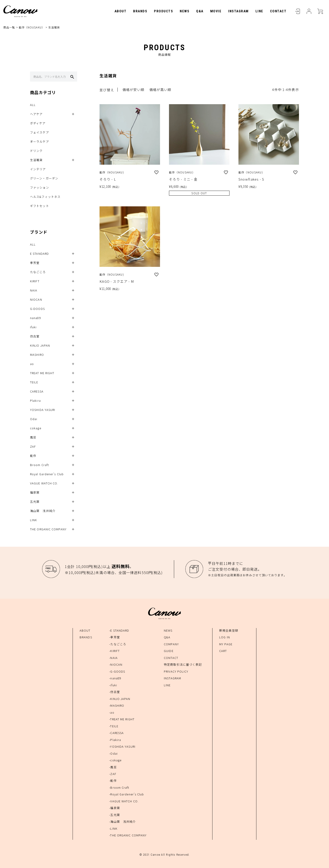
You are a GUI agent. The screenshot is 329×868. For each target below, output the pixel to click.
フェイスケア (40, 133)
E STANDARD (39, 254)
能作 (33, 456)
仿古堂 (35, 336)
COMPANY (171, 644)
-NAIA (113, 658)
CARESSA (37, 392)
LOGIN (298, 11)
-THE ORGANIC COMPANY (128, 835)
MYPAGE (309, 11)
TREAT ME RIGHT (42, 373)
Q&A (200, 11)
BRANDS (140, 11)
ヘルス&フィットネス (45, 197)
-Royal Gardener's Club (127, 794)
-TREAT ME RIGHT (122, 719)
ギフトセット (40, 206)
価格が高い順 (160, 90)
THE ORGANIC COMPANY (48, 529)
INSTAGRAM (238, 11)
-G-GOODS (117, 671)
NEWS (185, 11)
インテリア (38, 169)
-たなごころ (118, 644)
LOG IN (225, 637)
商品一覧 (9, 27)
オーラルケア (40, 142)
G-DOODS (37, 309)
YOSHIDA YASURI (43, 410)
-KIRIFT (114, 651)
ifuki (33, 327)
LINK (34, 520)
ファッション (40, 188)
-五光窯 (114, 815)
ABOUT (121, 11)
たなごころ (38, 272)
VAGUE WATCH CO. (44, 483)
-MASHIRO (117, 705)
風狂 (33, 437)
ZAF (33, 447)
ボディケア (38, 123)
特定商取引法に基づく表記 (183, 664)
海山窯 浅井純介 (43, 511)
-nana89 (115, 678)
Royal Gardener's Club (47, 474)
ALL (33, 105)
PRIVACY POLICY (176, 671)
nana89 (36, 318)
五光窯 (35, 502)
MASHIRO (37, 355)
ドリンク (36, 151)
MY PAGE (226, 644)
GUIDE (169, 651)
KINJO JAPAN (40, 346)
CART (320, 11)
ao (32, 364)
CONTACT (278, 11)
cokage (36, 428)
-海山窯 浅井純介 (122, 822)
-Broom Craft (119, 787)
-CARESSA (116, 733)
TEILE (34, 382)
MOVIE (216, 11)
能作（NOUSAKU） (32, 27)
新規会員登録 (229, 630)
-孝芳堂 (114, 637)
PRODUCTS (163, 11)
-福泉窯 (114, 808)
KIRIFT (35, 281)
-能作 (113, 781)
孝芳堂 (35, 263)
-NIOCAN (116, 664)
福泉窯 (35, 493)
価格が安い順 (134, 90)
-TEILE (114, 726)
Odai (34, 419)
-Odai (113, 753)
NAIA (34, 290)
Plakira (35, 401)
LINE (259, 11)
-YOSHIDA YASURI (122, 746)
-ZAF (113, 774)
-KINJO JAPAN (120, 699)
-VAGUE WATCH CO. (124, 801)
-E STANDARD (119, 630)
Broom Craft (39, 465)
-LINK (113, 828)
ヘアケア (36, 114)
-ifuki (113, 685)
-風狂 (113, 767)
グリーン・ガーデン (44, 178)
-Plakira (115, 740)
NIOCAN (36, 300)
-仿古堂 (114, 692)
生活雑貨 (36, 160)
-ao (112, 712)
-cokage (115, 760)
